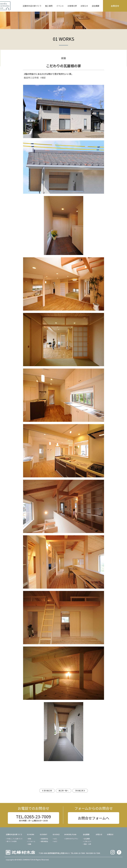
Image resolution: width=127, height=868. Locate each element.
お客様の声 (72, 6)
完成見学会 (45, 839)
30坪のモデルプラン (72, 839)
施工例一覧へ (64, 791)
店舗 (30, 844)
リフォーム (32, 841)
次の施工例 (79, 791)
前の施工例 (48, 791)
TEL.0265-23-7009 (33, 818)
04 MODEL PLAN (70, 834)
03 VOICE (56, 834)
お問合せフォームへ (94, 818)
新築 (30, 839)
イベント (60, 6)
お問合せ (115, 6)
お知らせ (84, 6)
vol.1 (55, 839)
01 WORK (31, 834)
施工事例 (49, 6)
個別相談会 (45, 841)
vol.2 (55, 841)
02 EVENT (44, 834)
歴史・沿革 (88, 844)
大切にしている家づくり (15, 839)
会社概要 (96, 6)
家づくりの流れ (12, 841)
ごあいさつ (88, 841)
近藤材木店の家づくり (32, 6)
